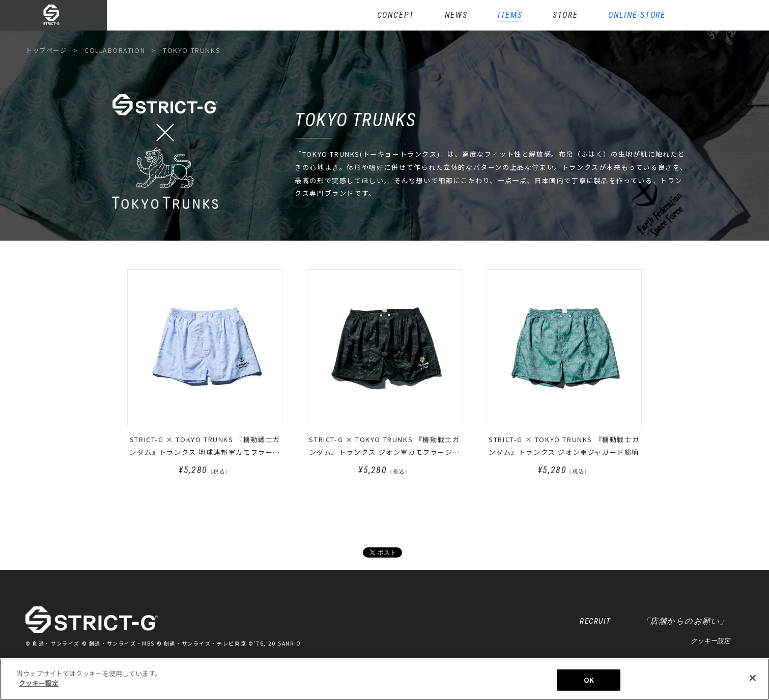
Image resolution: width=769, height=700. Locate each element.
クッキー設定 (710, 642)
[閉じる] (753, 680)
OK (589, 682)
